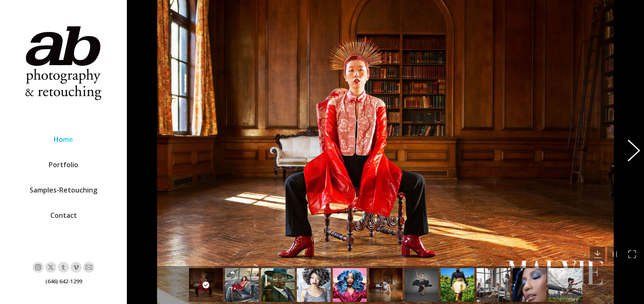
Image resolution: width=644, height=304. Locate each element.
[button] (629, 152)
